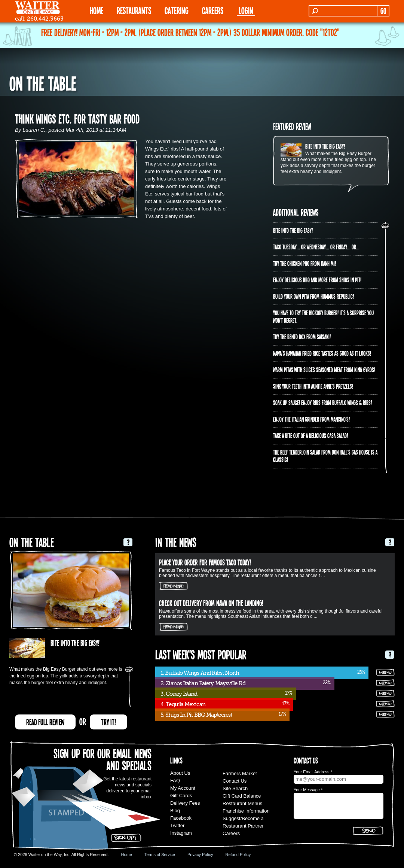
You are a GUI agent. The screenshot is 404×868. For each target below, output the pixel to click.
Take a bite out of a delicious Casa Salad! (310, 435)
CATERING (177, 10)
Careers (213, 10)
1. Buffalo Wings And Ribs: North (200, 673)
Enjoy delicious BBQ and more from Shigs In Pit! (317, 280)
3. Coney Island (179, 694)
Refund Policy (238, 855)
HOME (97, 10)
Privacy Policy (200, 855)
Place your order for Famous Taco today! (205, 562)
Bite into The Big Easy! (325, 146)
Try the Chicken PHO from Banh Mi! (304, 263)
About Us (180, 773)
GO (383, 11)
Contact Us (235, 781)
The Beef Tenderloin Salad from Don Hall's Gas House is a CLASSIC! (325, 456)
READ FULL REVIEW (45, 722)
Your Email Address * (313, 772)
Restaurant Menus (242, 803)
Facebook (181, 818)
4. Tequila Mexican (183, 704)
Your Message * (308, 790)
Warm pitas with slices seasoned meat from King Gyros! (324, 370)
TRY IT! (108, 722)
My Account (183, 788)
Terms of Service (160, 855)
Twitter (177, 825)
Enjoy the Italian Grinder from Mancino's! (311, 419)
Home (127, 855)
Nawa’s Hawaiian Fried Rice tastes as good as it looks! (322, 353)
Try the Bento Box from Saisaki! (302, 337)
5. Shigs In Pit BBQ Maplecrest (196, 715)
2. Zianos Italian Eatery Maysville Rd (203, 683)
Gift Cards (181, 796)
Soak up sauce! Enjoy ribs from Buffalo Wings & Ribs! (322, 403)
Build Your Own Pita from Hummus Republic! (313, 296)
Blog (175, 811)
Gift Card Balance (242, 796)
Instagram (181, 833)
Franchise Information (246, 811)
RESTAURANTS (134, 10)
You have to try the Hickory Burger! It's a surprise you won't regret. (323, 316)
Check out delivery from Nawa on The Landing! (211, 603)
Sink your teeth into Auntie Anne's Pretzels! (313, 386)
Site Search (235, 788)
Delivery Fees (185, 803)
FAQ (175, 781)
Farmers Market (240, 773)
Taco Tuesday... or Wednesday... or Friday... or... (316, 247)
